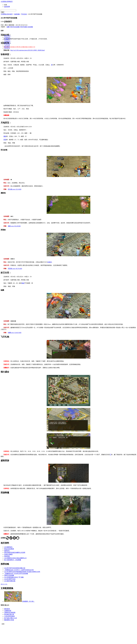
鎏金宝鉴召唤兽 (9, 549)
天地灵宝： (8, 41)
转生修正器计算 (9, 614)
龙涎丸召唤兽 (8, 554)
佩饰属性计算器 (9, 620)
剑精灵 (50, 262)
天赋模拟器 (8, 611)
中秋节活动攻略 (15, 27)
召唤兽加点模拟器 (10, 613)
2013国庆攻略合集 (10, 581)
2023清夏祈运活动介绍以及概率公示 (15, 558)
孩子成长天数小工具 (10, 618)
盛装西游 (7, 49)
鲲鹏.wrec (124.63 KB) (15, 333)
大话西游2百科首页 (7, 14)
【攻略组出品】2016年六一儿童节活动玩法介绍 (19, 570)
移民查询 (7, 609)
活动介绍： (8, 36)
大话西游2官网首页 (7, 2)
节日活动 (24, 14)
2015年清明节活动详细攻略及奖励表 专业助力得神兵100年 (22, 572)
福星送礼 (7, 551)
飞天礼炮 (7, 45)
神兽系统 (7, 556)
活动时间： (8, 38)
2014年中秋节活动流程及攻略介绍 (15, 568)
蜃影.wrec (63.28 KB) (14, 226)
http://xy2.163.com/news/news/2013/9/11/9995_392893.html (28, 50)
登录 (6, 5)
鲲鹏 (8, 27)
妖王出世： (8, 43)
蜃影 (5, 136)
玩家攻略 (17, 14)
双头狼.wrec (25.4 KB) (15, 189)
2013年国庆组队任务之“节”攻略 (14, 577)
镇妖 (23, 283)
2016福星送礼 (8, 547)
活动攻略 (30, 27)
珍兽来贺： (8, 39)
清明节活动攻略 (9, 575)
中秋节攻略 (23, 27)
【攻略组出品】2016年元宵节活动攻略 (16, 574)
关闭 (3, 624)
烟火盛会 (7, 47)
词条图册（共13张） (28, 601)
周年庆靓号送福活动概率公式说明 (15, 552)
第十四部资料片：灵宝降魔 (13, 560)
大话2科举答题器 (9, 616)
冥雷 (5, 140)
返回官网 (7, 7)
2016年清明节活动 (10, 579)
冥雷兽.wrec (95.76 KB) (15, 269)
